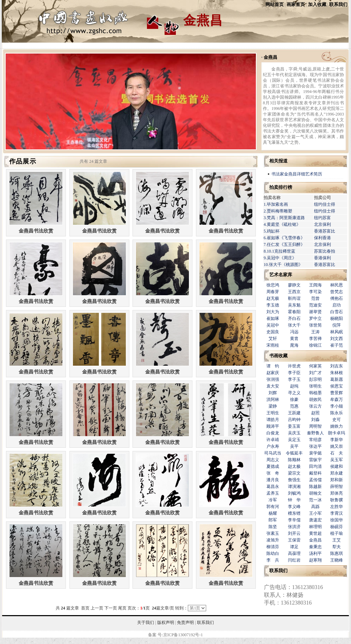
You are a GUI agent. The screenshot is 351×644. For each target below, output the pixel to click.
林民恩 (337, 285)
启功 (337, 305)
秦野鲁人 (315, 433)
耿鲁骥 (337, 500)
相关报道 (278, 161)
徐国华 (337, 520)
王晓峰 (337, 560)
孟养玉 (273, 493)
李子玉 (294, 379)
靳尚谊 (294, 298)
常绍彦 (315, 440)
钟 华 (294, 500)
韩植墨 (315, 393)
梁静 (273, 406)
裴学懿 (315, 453)
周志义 (273, 460)
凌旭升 (273, 540)
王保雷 (294, 540)
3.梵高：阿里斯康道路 (284, 218)
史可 (337, 420)
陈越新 (315, 487)
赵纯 (294, 386)
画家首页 (296, 4)
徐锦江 (315, 345)
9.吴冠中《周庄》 (280, 258)
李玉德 (273, 305)
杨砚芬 (337, 527)
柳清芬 (273, 547)
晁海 (294, 345)
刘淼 (315, 420)
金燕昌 (270, 57)
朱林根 (337, 373)
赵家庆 (273, 373)
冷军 (273, 500)
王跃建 (294, 413)
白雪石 (337, 312)
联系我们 (338, 4)
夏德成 (273, 466)
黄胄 (294, 339)
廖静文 (294, 285)
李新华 (337, 440)
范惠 (294, 406)
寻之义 (294, 393)
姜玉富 (294, 426)
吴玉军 (337, 460)
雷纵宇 (315, 460)
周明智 (315, 426)
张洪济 (294, 527)
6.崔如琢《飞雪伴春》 (284, 238)
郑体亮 (337, 493)
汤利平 (315, 553)
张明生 (315, 386)
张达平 (315, 446)
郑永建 (337, 473)
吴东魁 (294, 305)
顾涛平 (273, 426)
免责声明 (185, 623)
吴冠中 (273, 325)
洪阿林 (273, 400)
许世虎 (294, 366)
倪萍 (337, 325)
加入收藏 (317, 4)
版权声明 (166, 623)
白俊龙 (273, 433)
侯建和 (337, 466)
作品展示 (23, 161)
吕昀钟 (294, 420)
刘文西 (337, 339)
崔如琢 (273, 318)
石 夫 (337, 453)
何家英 (315, 366)
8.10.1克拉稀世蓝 (279, 251)
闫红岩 (294, 560)
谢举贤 (315, 312)
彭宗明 (315, 379)
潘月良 (273, 480)
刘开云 (294, 533)
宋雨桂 (273, 345)
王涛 (315, 332)
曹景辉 (337, 393)
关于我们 (146, 623)
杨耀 (273, 513)
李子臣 (294, 373)
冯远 (294, 332)
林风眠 (337, 332)
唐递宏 (315, 520)
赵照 (315, 413)
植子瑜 (337, 533)
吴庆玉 (294, 433)
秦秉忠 (315, 547)
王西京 (294, 292)
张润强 (273, 379)
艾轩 (273, 339)
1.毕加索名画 (276, 204)
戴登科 (315, 473)
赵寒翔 (315, 560)
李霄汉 (337, 513)
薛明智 (337, 487)
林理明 (315, 527)
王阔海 (315, 285)
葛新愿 (337, 379)
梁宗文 (294, 473)
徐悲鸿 (273, 285)
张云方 (315, 406)
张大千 (294, 325)
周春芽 (273, 292)
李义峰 (294, 507)
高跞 (315, 507)
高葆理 (294, 553)
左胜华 (337, 507)
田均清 (315, 466)
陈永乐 (337, 413)
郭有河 (273, 507)
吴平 (294, 446)
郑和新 (337, 480)
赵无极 (273, 298)
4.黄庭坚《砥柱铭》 (282, 224)
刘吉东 (337, 366)
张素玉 (273, 533)
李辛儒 (294, 520)
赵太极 (294, 466)
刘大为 (273, 312)
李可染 (315, 292)
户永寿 (273, 446)
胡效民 (315, 400)
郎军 (273, 520)
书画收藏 (278, 356)
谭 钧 (273, 366)
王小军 (315, 513)
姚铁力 (337, 426)
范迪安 (315, 305)
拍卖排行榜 (281, 187)
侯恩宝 (337, 386)
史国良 (273, 332)
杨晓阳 (337, 318)
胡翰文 (315, 493)
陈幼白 (273, 553)
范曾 (315, 298)
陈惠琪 (337, 553)
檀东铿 (294, 513)
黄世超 (315, 533)
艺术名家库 (281, 275)
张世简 (315, 325)
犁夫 (337, 547)
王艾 (337, 540)
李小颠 (337, 406)
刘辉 (273, 393)
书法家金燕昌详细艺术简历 (297, 174)
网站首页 (275, 4)
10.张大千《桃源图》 (283, 265)
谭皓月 (273, 420)
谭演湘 (294, 487)
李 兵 (273, 560)
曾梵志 (337, 292)
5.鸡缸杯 (272, 231)
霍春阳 (294, 312)
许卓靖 (273, 440)
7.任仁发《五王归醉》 (284, 244)
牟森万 (337, 400)
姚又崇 (337, 446)
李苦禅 (315, 339)
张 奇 (273, 473)
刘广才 (315, 373)
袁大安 (273, 386)
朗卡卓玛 (337, 433)
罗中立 (315, 318)
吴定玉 (294, 440)
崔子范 (337, 345)
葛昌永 (273, 487)
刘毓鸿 (294, 493)
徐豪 (294, 400)
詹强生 (294, 480)
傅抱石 (337, 298)
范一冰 (315, 500)
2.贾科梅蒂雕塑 (278, 211)
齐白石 (294, 318)
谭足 (294, 547)
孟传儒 (315, 480)
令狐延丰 (294, 453)
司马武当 (273, 453)
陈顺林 (294, 460)
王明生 (273, 413)
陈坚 (273, 527)
